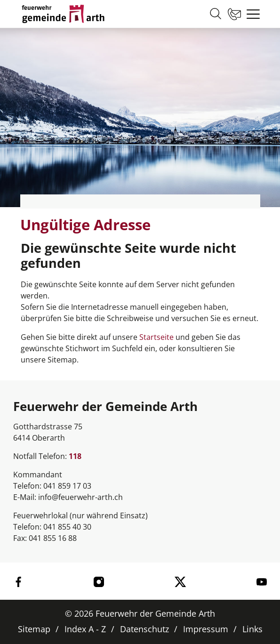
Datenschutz (144, 629)
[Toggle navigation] (251, 14)
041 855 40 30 (67, 527)
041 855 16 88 (53, 538)
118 (75, 456)
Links (252, 629)
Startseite (156, 337)
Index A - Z (85, 629)
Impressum (206, 629)
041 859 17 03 (67, 486)
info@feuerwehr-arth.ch (80, 497)
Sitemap (34, 629)
